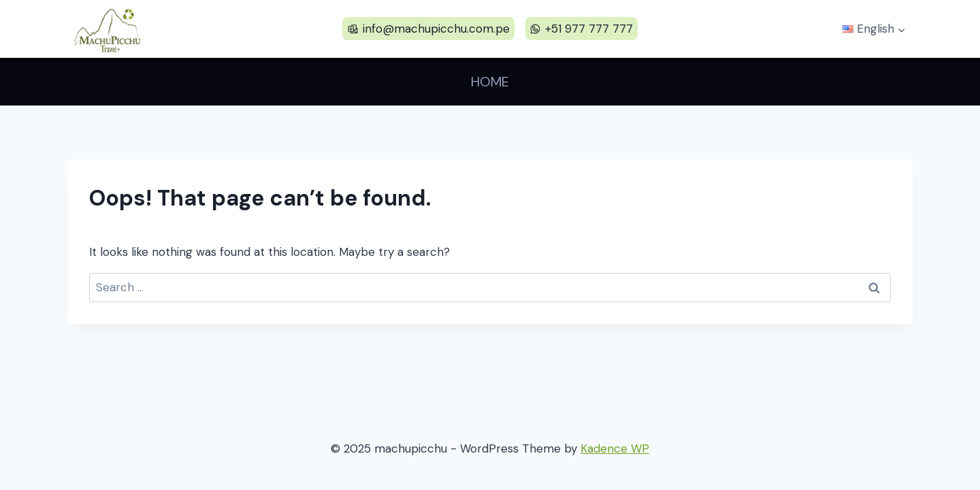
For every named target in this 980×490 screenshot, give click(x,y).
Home (490, 82)
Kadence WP (615, 448)
